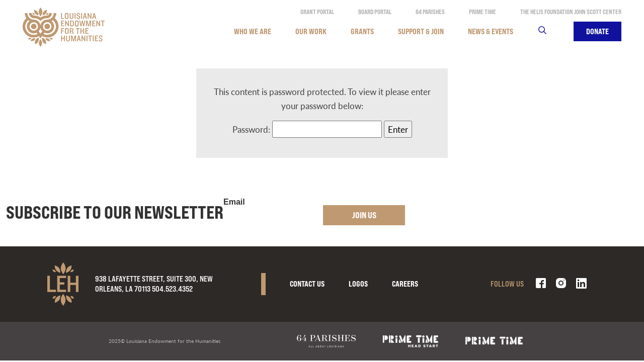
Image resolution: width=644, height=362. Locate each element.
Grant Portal (317, 12)
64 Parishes (430, 12)
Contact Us (307, 284)
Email (234, 202)
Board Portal (375, 12)
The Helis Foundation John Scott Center (571, 12)
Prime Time (482, 12)
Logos (358, 284)
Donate (597, 31)
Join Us (364, 215)
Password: (307, 129)
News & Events (491, 31)
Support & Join (421, 31)
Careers (405, 284)
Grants (362, 31)
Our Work (311, 31)
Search (549, 31)
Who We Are (253, 31)
